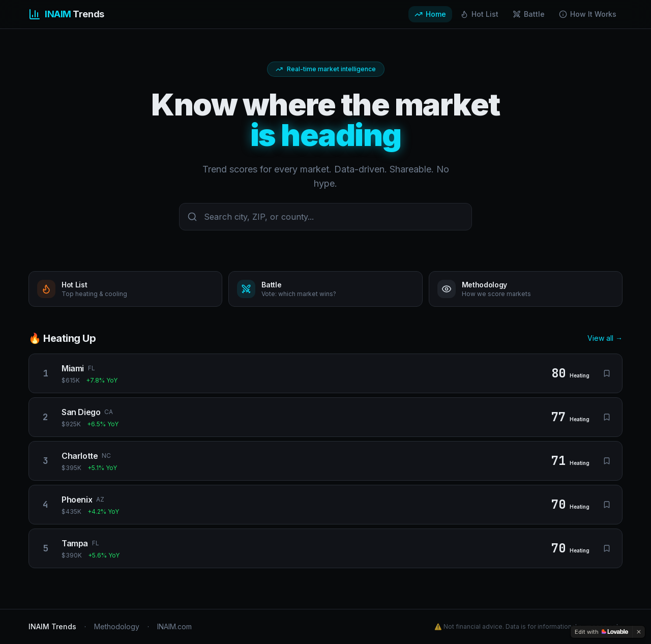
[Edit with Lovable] (601, 632)
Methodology (117, 626)
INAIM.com (174, 626)
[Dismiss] (639, 632)
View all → (605, 338)
